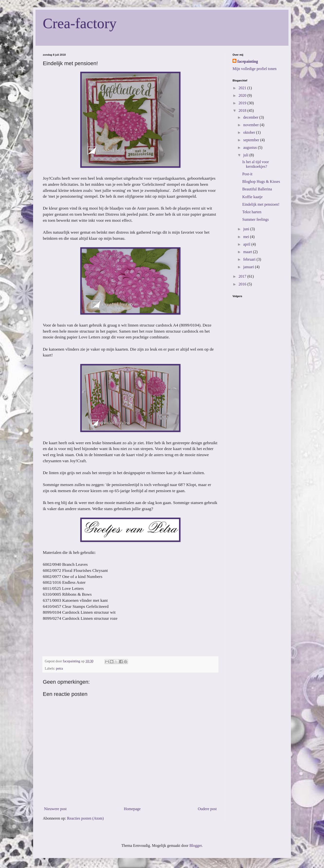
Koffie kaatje (252, 197)
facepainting (248, 61)
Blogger (196, 846)
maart (248, 252)
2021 (243, 88)
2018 (243, 111)
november (252, 125)
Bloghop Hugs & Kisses (261, 182)
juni (247, 229)
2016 (243, 284)
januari (249, 267)
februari (250, 259)
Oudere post (207, 809)
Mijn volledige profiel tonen (255, 69)
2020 (243, 95)
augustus (251, 147)
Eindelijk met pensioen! (261, 204)
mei (247, 237)
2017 (243, 276)
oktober (250, 132)
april (247, 244)
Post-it (247, 174)
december (251, 117)
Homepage (132, 809)
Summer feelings (256, 219)
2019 (243, 103)
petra (59, 668)
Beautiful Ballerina (257, 189)
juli (246, 155)
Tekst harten (252, 212)
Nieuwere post (55, 809)
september (252, 140)
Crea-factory (80, 23)
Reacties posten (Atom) (85, 818)
